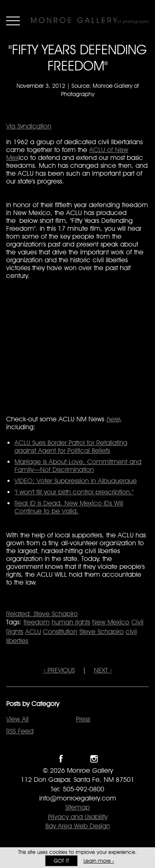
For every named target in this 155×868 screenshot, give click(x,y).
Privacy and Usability (78, 817)
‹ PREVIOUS (59, 670)
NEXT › (103, 670)
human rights (71, 622)
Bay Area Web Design (78, 826)
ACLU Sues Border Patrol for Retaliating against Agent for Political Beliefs (71, 447)
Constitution (60, 632)
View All (17, 719)
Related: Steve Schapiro (42, 614)
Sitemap (77, 807)
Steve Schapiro (101, 632)
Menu (13, 21)
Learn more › (99, 861)
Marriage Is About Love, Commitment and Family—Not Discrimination (78, 466)
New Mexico (111, 622)
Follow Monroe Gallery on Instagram (94, 759)
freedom (37, 622)
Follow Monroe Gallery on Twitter (77, 759)
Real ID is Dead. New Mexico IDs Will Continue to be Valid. (69, 507)
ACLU (33, 632)
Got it (61, 861)
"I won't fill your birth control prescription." (74, 492)
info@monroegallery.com (78, 798)
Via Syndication (29, 126)
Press (83, 719)
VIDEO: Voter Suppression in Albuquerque (76, 481)
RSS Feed (20, 731)
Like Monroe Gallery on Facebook (61, 759)
